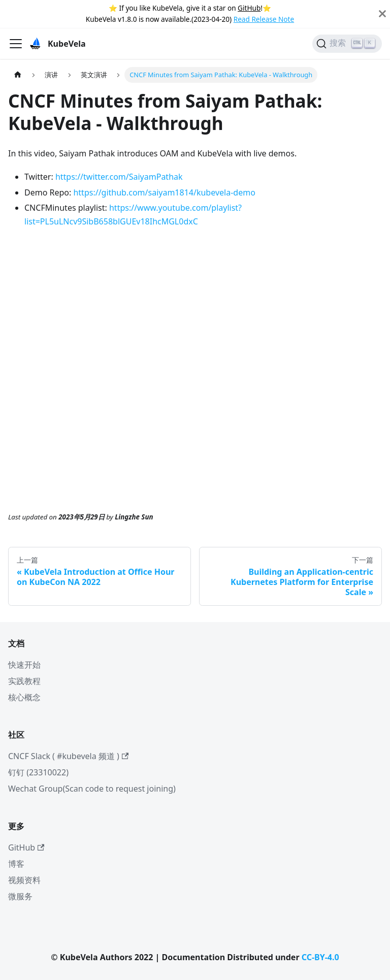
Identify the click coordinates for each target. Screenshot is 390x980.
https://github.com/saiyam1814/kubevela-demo (164, 192)
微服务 (20, 896)
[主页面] (18, 75)
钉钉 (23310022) (38, 772)
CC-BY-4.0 (320, 957)
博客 (16, 864)
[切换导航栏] (16, 44)
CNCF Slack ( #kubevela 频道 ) (68, 756)
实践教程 (24, 681)
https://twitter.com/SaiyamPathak (119, 177)
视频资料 (24, 880)
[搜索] (347, 44)
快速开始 (24, 665)
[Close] (382, 14)
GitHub (249, 8)
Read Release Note (264, 19)
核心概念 (24, 697)
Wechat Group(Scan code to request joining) (92, 789)
